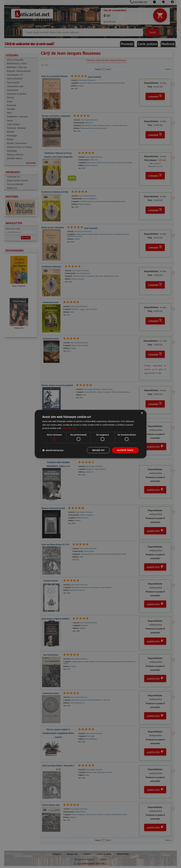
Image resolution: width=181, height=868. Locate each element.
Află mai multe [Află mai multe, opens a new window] (69, 428)
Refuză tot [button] (98, 450)
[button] (53, 450)
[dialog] (90, 434)
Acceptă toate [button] (125, 450)
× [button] (142, 413)
